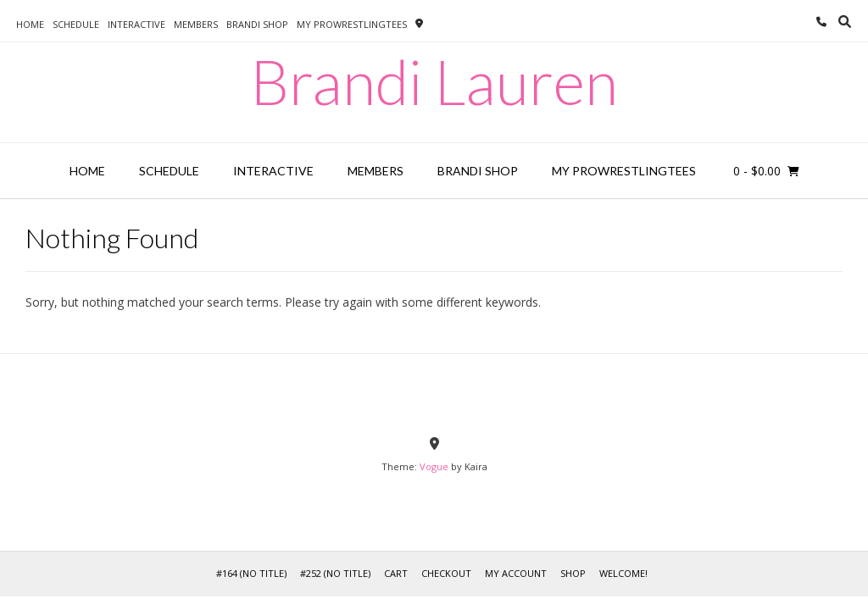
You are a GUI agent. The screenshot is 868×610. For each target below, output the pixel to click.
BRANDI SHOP (257, 24)
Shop (573, 573)
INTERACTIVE (136, 24)
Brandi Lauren (434, 81)
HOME (30, 24)
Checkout (446, 573)
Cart (396, 573)
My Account (516, 573)
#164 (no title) (251, 573)
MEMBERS (196, 24)
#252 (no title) (335, 573)
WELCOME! (623, 573)
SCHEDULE (76, 24)
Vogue (434, 466)
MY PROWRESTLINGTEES (352, 24)
